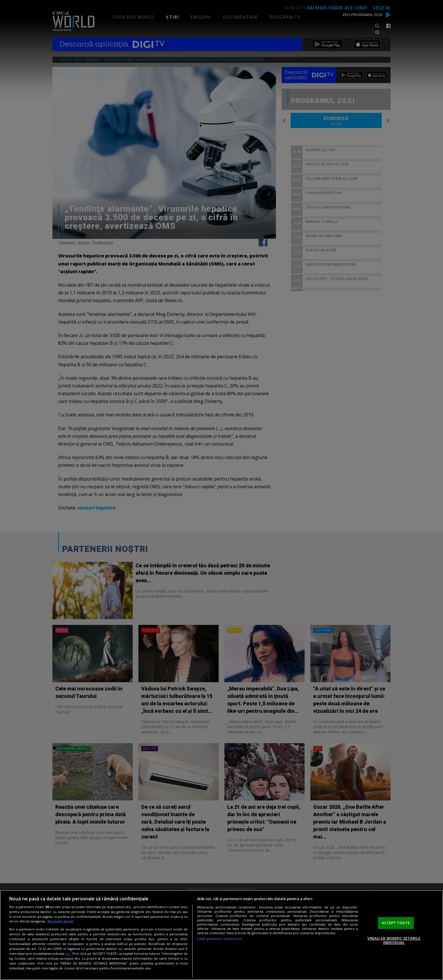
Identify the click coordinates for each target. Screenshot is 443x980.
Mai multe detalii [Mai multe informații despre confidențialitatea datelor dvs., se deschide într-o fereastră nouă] (60, 921)
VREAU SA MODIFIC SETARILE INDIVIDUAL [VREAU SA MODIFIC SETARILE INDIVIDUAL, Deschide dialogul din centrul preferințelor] (394, 940)
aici (68, 954)
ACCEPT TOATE (396, 923)
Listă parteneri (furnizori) (219, 939)
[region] (221, 935)
